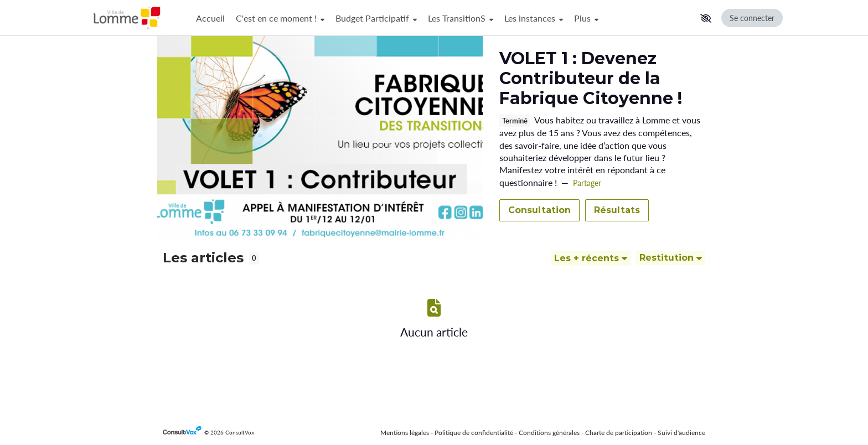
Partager (587, 183)
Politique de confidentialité (474, 433)
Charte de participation (619, 433)
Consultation (539, 210)
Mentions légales (405, 433)
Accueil (210, 18)
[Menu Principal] (443, 18)
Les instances (534, 18)
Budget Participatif (376, 18)
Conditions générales (549, 433)
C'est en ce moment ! (280, 18)
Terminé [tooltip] (515, 121)
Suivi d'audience (681, 433)
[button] (706, 18)
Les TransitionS (461, 18)
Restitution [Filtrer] (671, 258)
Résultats (617, 210)
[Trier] (591, 258)
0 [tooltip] (254, 258)
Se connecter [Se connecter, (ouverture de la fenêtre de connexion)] (752, 18)
